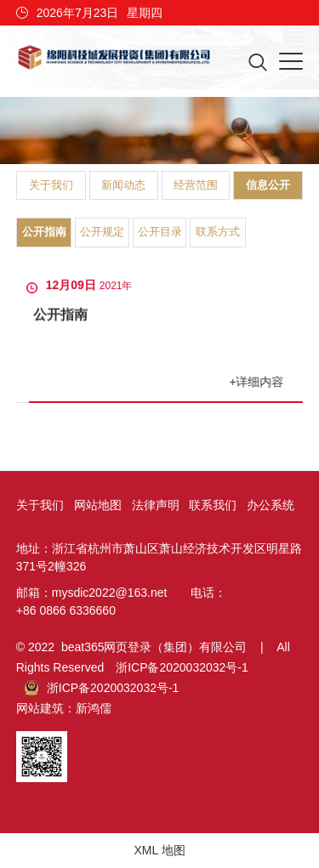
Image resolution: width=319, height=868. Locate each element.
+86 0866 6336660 (66, 610)
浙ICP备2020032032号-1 (182, 667)
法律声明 (156, 505)
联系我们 (213, 505)
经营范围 (196, 185)
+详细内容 (258, 382)
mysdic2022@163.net (110, 593)
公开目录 (160, 232)
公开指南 (44, 232)
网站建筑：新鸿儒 (64, 708)
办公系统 (271, 505)
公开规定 (102, 232)
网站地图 (98, 505)
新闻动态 (123, 185)
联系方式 (218, 232)
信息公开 (268, 185)
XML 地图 (159, 850)
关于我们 (51, 185)
